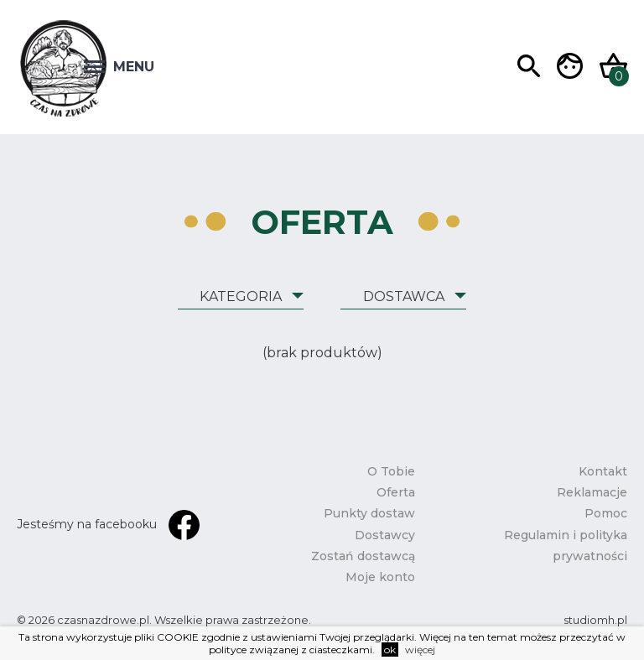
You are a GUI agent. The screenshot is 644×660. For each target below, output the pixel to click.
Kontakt (603, 471)
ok (390, 650)
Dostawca (404, 296)
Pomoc (606, 513)
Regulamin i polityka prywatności (566, 546)
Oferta (396, 492)
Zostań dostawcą (363, 556)
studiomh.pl (595, 620)
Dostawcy (385, 535)
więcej (420, 650)
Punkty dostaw (369, 513)
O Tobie (391, 471)
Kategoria (241, 296)
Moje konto (380, 577)
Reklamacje (592, 492)
